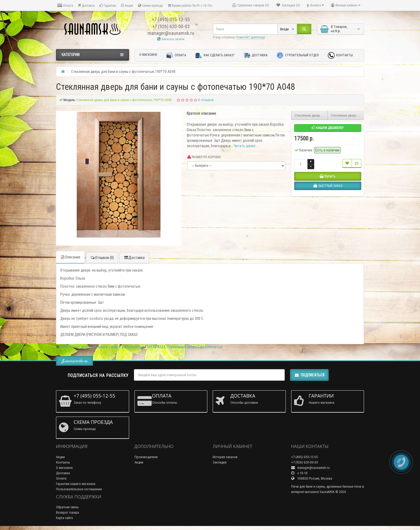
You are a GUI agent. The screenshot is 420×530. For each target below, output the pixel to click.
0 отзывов (206, 100)
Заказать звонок (171, 39)
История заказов (225, 457)
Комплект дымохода (251, 37)
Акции (60, 457)
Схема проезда (150, 5)
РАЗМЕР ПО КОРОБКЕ (204, 157)
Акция (127, 5)
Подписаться (309, 375)
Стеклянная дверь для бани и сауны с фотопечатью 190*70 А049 (311, 115)
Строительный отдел (298, 55)
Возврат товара (67, 512)
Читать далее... (246, 146)
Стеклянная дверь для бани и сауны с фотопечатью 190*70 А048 (113, 347)
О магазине (148, 55)
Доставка (86, 5)
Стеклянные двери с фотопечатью (195, 347)
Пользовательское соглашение (79, 489)
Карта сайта (64, 518)
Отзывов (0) (102, 258)
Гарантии (108, 5)
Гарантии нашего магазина (76, 484)
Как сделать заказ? (215, 55)
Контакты (340, 55)
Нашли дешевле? (328, 128)
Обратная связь (67, 507)
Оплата (65, 5)
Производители (146, 457)
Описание (70, 257)
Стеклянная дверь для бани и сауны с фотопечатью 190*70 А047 (347, 115)
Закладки (220, 462)
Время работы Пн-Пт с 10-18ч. (190, 5)
